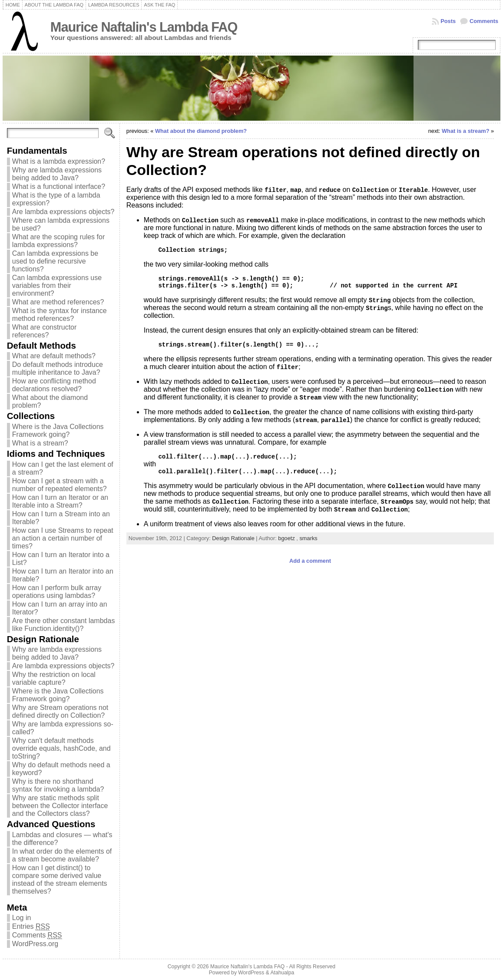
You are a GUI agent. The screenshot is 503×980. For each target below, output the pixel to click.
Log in (22, 918)
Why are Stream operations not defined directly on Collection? (60, 711)
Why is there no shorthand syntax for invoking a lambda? (58, 785)
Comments (484, 21)
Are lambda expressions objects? (63, 212)
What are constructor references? (45, 331)
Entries (31, 927)
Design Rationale (233, 538)
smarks (308, 538)
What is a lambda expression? (59, 161)
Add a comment (310, 561)
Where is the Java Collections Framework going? (58, 431)
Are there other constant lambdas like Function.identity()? (64, 625)
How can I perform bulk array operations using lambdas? (57, 592)
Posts (448, 21)
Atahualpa (282, 973)
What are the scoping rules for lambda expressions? (58, 241)
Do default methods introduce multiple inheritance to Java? (58, 368)
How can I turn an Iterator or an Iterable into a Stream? (60, 501)
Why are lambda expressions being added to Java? (57, 174)
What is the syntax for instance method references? (60, 315)
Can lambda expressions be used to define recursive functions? (55, 261)
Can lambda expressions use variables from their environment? (57, 285)
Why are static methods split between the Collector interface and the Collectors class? (60, 806)
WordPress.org (35, 944)
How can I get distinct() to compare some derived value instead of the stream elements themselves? (60, 879)
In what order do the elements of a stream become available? (62, 855)
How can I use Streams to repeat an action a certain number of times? (63, 538)
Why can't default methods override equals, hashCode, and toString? (61, 748)
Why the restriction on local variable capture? (54, 678)
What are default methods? (54, 356)
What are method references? (58, 302)
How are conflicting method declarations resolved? (54, 385)
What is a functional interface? (59, 186)
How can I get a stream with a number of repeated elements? (60, 485)
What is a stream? (40, 443)
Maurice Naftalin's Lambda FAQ (144, 27)
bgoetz (286, 538)
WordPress (251, 973)
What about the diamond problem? (201, 131)
